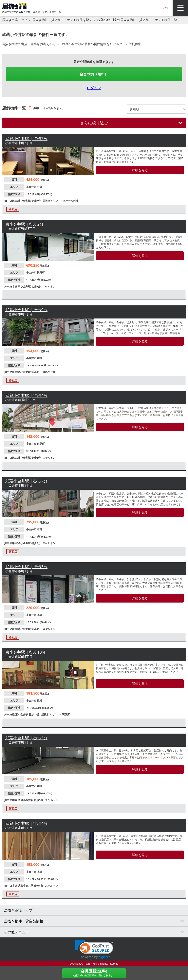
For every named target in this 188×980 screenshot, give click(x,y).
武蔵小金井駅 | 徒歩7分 (26, 138)
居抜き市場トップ (15, 20)
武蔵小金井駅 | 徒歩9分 (26, 310)
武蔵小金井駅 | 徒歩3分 (26, 567)
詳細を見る (140, 170)
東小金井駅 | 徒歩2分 (24, 224)
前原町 (41, 444)
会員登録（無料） (94, 74)
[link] (94, 949)
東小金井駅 (25, 286)
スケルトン (49, 286)
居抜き (47, 201)
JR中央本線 (11, 286)
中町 (40, 187)
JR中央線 (10, 201)
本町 (40, 358)
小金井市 (32, 187)
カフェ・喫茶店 (61, 714)
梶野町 (41, 272)
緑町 (40, 701)
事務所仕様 (49, 372)
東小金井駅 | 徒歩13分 (26, 652)
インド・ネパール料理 (66, 201)
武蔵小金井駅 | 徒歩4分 (26, 395)
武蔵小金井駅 (107, 20)
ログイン (94, 88)
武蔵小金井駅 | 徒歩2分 (26, 481)
